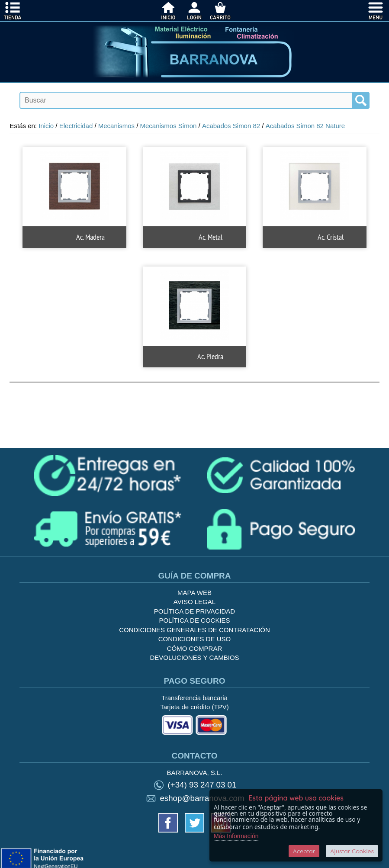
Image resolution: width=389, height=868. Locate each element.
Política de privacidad (194, 611)
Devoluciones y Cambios (194, 657)
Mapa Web (194, 593)
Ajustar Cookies (352, 851)
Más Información (236, 836)
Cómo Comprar (195, 648)
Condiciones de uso (195, 639)
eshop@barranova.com (202, 798)
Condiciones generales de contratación (194, 630)
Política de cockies (194, 620)
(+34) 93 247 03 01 (202, 785)
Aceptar (304, 851)
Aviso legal (194, 602)
